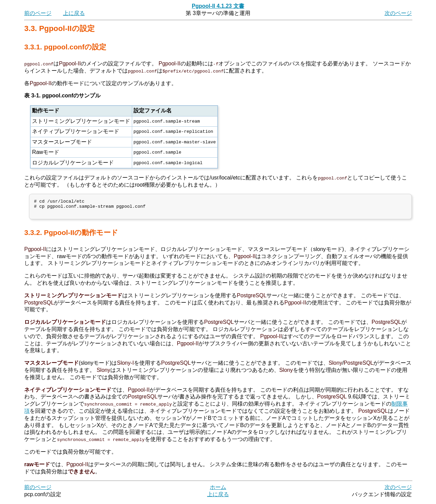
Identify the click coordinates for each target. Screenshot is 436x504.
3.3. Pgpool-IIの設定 (59, 28)
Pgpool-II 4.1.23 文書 (218, 6)
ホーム (218, 490)
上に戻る (74, 13)
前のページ (38, 13)
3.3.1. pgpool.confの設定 (65, 47)
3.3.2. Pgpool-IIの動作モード (71, 235)
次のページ (398, 13)
